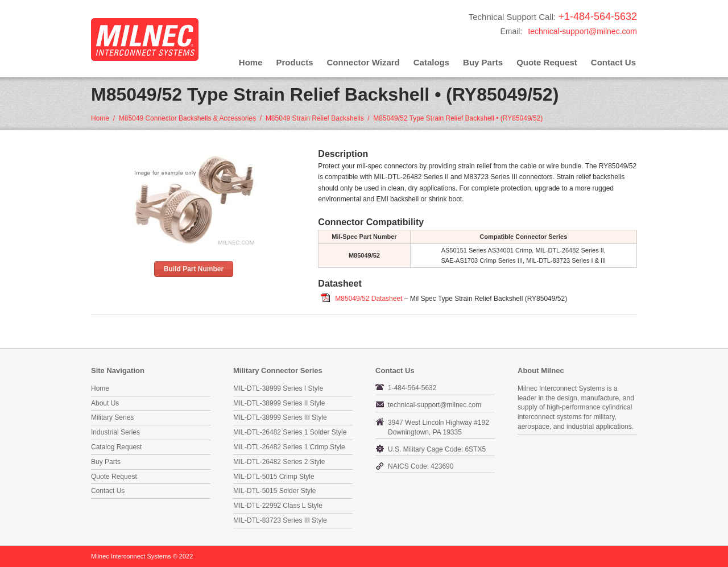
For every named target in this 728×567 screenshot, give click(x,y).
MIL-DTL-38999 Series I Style (278, 388)
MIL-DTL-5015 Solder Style (274, 491)
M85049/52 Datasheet (369, 299)
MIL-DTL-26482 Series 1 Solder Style (290, 432)
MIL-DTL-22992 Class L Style (278, 506)
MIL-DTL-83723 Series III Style (280, 520)
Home (251, 62)
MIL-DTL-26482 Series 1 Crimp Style (289, 447)
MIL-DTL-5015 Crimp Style (274, 477)
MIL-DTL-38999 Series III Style (280, 417)
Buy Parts (483, 62)
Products (295, 62)
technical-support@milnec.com (582, 31)
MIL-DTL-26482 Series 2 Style (279, 462)
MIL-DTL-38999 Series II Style (279, 403)
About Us (105, 403)
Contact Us (613, 62)
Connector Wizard (363, 62)
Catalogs (431, 62)
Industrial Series (115, 432)
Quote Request (547, 62)
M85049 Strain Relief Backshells (315, 118)
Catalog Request (116, 447)
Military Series (112, 417)
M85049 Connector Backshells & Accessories (187, 118)
